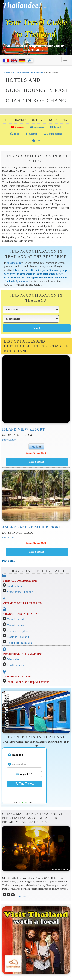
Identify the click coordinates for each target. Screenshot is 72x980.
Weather (31, 134)
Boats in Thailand (18, 637)
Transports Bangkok (20, 643)
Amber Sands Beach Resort (32, 527)
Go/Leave (18, 127)
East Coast (9, 440)
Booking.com (14, 263)
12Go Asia (24, 802)
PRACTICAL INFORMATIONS (23, 654)
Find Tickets (24, 784)
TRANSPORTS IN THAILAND (22, 614)
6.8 (35, 446)
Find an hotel (15, 586)
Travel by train (16, 619)
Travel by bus (16, 625)
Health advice (16, 665)
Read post (21, 896)
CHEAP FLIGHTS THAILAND (22, 603)
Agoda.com (21, 281)
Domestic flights (17, 631)
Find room (37, 127)
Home (7, 73)
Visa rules (13, 659)
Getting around (53, 134)
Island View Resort (24, 429)
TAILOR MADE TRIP (17, 677)
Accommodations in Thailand (28, 73)
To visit (55, 127)
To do (15, 134)
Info (36, 141)
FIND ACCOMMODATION (20, 581)
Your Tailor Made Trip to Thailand (28, 682)
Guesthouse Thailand (20, 592)
